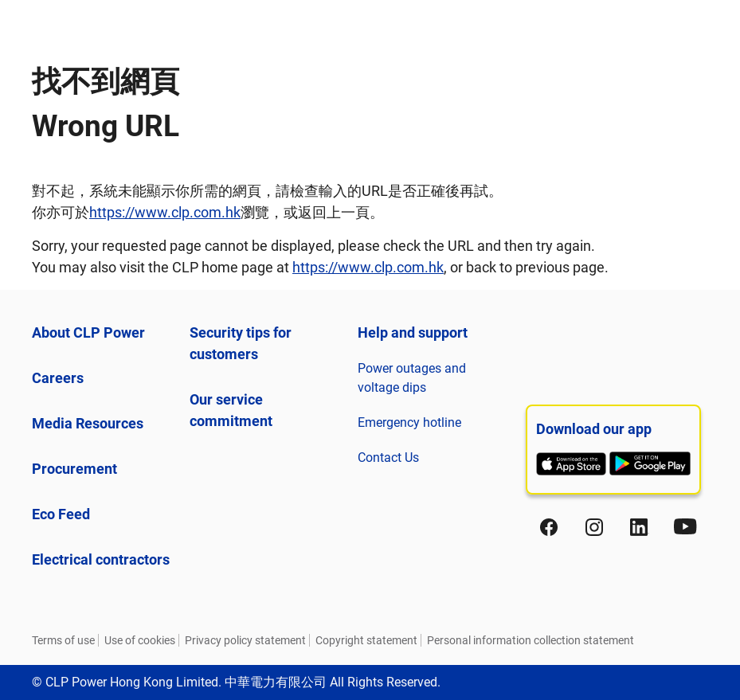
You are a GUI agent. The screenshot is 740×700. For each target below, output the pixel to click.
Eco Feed (61, 514)
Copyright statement (366, 640)
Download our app (594, 429)
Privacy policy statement (245, 640)
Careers (58, 378)
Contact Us (388, 458)
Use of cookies (140, 640)
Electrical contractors (101, 559)
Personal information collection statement (531, 640)
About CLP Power (88, 332)
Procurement (74, 469)
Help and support (413, 332)
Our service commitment (231, 410)
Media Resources (88, 423)
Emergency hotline (409, 422)
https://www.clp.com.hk (165, 212)
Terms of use (63, 640)
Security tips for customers (241, 343)
